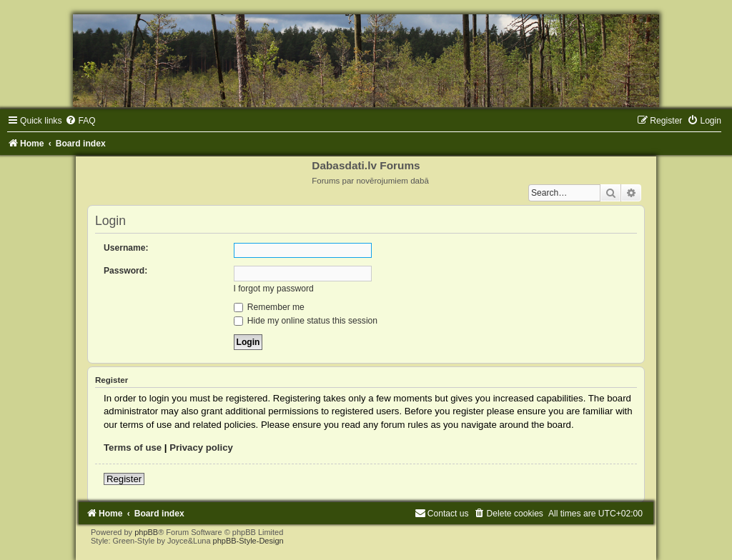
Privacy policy (201, 447)
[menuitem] (80, 121)
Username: (126, 248)
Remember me (269, 307)
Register (124, 479)
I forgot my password (274, 289)
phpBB (146, 532)
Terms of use (133, 447)
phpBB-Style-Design (248, 541)
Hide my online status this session (306, 321)
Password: (125, 271)
